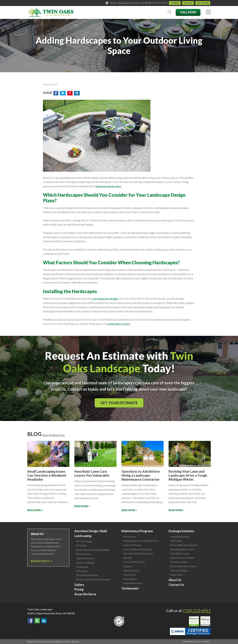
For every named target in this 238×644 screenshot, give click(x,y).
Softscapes (82, 571)
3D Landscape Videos (87, 575)
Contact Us (176, 585)
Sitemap (75, 642)
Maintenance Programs (137, 531)
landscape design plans (108, 186)
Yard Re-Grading (179, 562)
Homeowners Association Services (141, 541)
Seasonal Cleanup (132, 545)
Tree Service (130, 575)
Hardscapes (82, 567)
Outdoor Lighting (85, 563)
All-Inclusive (129, 537)
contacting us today (119, 324)
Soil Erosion (176, 541)
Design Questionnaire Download (93, 579)
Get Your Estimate (119, 403)
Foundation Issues (180, 553)
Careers (175, 3)
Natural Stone (83, 554)
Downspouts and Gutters (184, 566)
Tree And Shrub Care (134, 562)
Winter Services (131, 571)
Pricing (79, 589)
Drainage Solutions (181, 531)
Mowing (127, 558)
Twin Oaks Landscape (40, 609)
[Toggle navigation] (208, 12)
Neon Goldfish (203, 641)
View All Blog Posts (54, 435)
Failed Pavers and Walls (182, 558)
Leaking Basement (180, 537)
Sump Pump (176, 575)
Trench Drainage (179, 571)
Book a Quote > (41, 561)
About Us (175, 580)
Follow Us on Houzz (37, 621)
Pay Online (203, 3)
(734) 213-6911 (160, 3)
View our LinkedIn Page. (44, 621)
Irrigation (128, 566)
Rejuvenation (130, 579)
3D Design (81, 546)
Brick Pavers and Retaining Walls (93, 550)
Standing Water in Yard (182, 549)
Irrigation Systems (86, 558)
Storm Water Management (184, 545)
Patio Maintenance (133, 583)
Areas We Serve (85, 594)
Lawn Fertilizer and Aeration (138, 549)
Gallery (188, 3)
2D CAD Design (84, 541)
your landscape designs (105, 298)
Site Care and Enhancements (138, 553)
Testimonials (130, 588)
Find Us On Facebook (30, 621)
